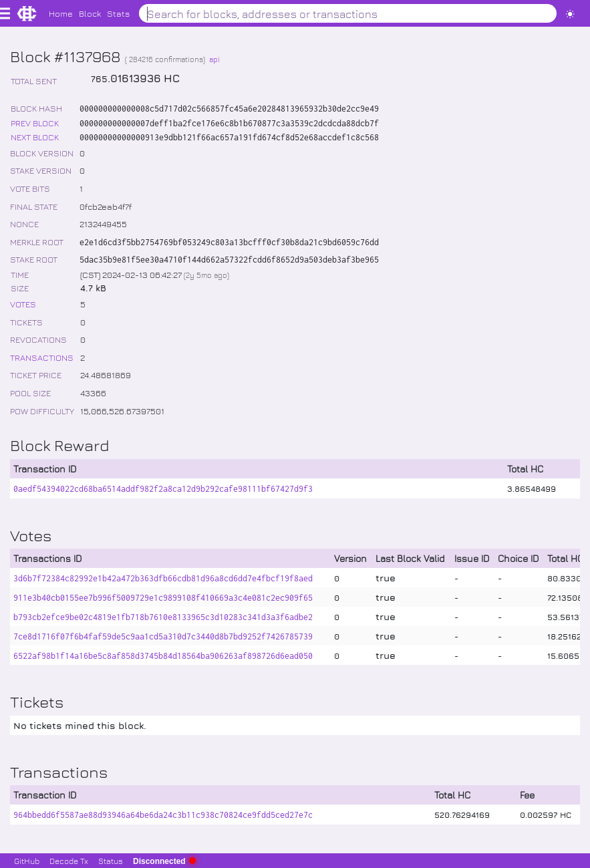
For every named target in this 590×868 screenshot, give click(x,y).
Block (90, 13)
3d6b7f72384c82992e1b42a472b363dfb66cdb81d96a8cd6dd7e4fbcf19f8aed (163, 578)
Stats (118, 13)
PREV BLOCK (35, 123)
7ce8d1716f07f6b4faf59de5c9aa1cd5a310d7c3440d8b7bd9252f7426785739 (163, 636)
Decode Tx (69, 861)
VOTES (23, 304)
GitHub (27, 861)
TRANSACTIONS (42, 357)
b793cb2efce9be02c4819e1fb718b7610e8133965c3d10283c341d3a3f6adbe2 (163, 617)
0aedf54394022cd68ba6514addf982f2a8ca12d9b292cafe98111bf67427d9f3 (163, 489)
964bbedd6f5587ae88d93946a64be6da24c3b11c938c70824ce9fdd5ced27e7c (163, 815)
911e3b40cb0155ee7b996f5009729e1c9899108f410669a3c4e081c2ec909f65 (163, 598)
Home (61, 13)
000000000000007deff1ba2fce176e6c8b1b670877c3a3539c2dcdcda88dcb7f (229, 123)
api (214, 59)
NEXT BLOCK (35, 137)
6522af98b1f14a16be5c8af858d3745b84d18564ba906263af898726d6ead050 (163, 656)
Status (111, 861)
